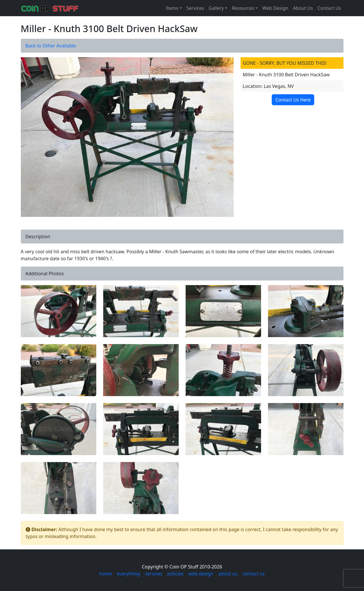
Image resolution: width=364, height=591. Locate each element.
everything (128, 574)
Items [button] (172, 8)
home (106, 574)
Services (195, 8)
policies (175, 574)
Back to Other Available (51, 46)
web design (201, 574)
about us (228, 574)
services (154, 574)
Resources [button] (243, 8)
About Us (303, 8)
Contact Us (329, 8)
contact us (253, 574)
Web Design (275, 8)
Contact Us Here (291, 100)
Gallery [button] (216, 8)
